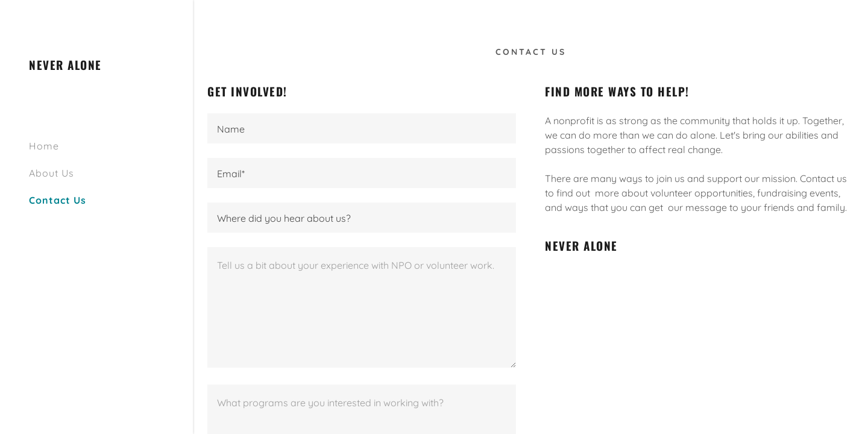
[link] (65, 66)
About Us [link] (52, 173)
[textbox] (362, 128)
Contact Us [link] (58, 200)
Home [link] (44, 146)
